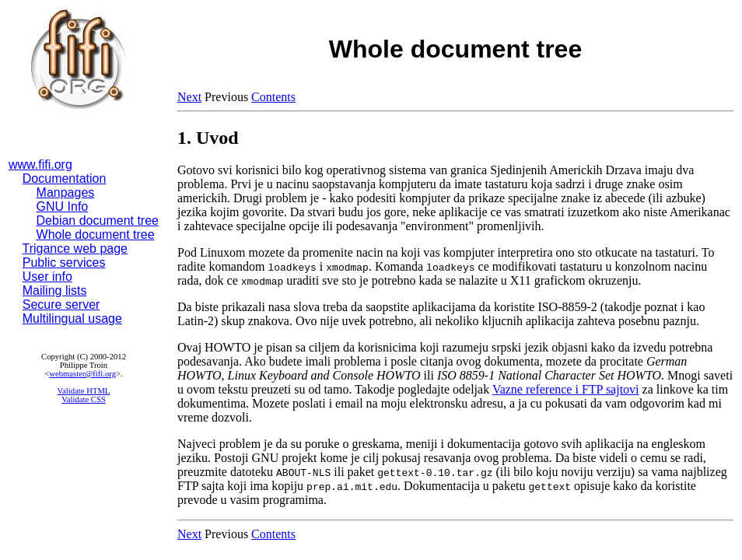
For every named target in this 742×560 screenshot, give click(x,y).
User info (47, 276)
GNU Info (63, 206)
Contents (273, 97)
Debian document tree (98, 220)
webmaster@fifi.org (82, 374)
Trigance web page (75, 248)
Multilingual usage (72, 318)
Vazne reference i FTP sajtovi (566, 389)
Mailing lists (55, 290)
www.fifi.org (40, 164)
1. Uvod (208, 138)
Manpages (66, 192)
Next (189, 97)
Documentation (65, 178)
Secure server (61, 304)
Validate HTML (84, 391)
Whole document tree (96, 234)
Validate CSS (84, 399)
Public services (64, 262)
